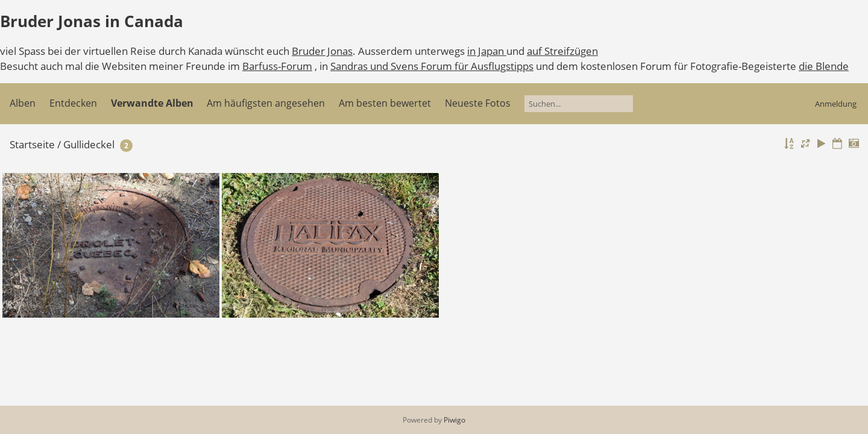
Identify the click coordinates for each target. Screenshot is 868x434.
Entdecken (73, 103)
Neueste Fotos (478, 103)
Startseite (32, 144)
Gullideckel (89, 144)
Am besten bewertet (385, 103)
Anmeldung (836, 104)
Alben (23, 103)
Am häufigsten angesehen (266, 103)
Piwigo (454, 420)
